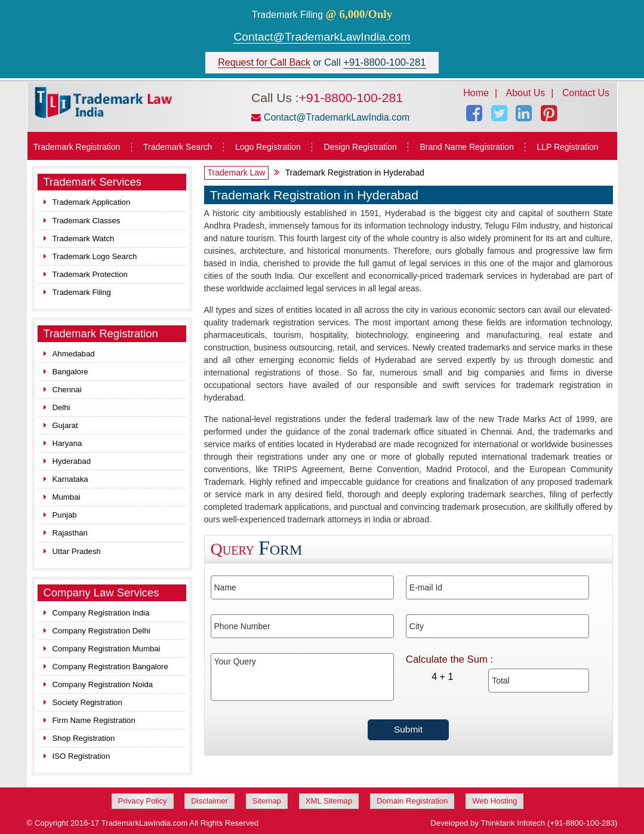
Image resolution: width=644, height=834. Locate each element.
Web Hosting (494, 801)
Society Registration (87, 702)
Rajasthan (70, 533)
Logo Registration (268, 147)
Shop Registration (84, 738)
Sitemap (267, 801)
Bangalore (70, 372)
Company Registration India (101, 613)
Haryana (67, 443)
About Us (526, 93)
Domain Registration (412, 801)
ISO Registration (81, 756)
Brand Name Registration (466, 147)
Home (476, 93)
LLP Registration (567, 147)
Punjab (65, 515)
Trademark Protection (90, 274)
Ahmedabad (74, 354)
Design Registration (360, 147)
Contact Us (586, 93)
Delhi (61, 407)
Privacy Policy (143, 801)
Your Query (302, 677)
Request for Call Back (264, 62)
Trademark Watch (84, 238)
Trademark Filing (82, 292)
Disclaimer (209, 801)
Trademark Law (237, 173)
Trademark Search (178, 147)
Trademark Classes (87, 221)
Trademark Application (92, 202)
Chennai (67, 390)
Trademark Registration (77, 147)
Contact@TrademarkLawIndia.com (322, 37)
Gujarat (65, 425)
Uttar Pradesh (77, 551)
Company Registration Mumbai (107, 649)
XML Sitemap (329, 801)
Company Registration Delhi (101, 631)
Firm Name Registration (94, 720)
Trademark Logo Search (95, 256)
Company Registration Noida (103, 684)
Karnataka (70, 479)
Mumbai (67, 497)
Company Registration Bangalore (110, 667)
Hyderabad (72, 461)
